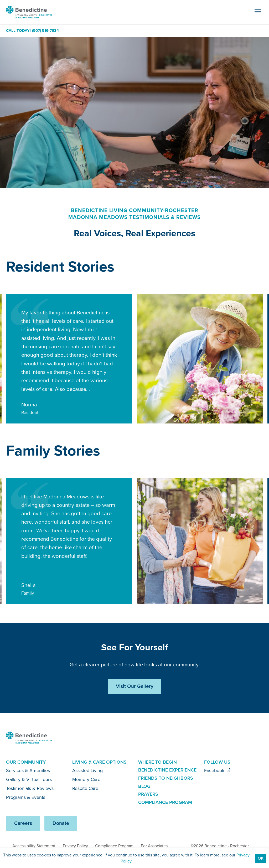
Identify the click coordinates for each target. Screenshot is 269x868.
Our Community (26, 762)
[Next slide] (257, 267)
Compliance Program (165, 802)
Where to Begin (157, 762)
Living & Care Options (99, 762)
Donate (61, 823)
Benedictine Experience (167, 770)
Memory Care (86, 779)
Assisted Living (87, 770)
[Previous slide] (240, 267)
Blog (144, 786)
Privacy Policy (75, 846)
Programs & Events (26, 797)
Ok (261, 858)
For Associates (154, 846)
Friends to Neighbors (166, 778)
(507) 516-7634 (45, 31)
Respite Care (85, 788)
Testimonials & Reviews (30, 788)
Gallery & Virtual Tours (29, 779)
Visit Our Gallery (135, 686)
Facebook (217, 770)
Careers (23, 823)
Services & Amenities (28, 770)
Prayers (148, 794)
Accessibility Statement (34, 846)
